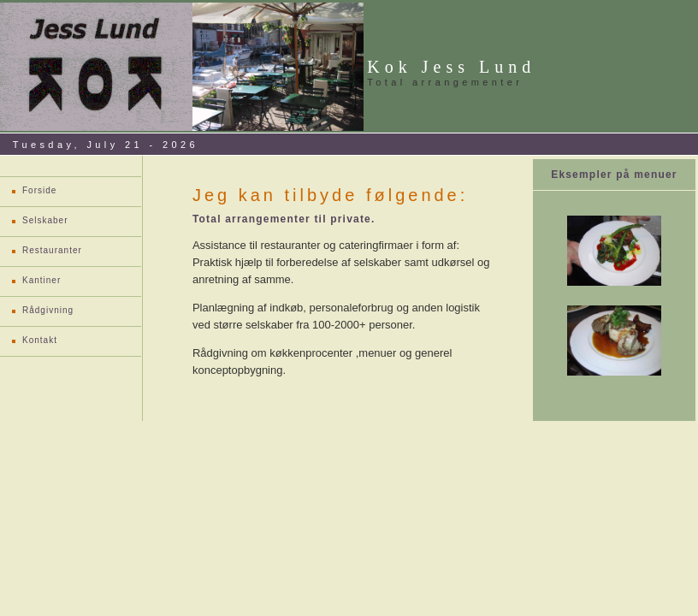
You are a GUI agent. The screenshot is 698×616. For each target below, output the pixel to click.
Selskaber (45, 220)
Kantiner (41, 280)
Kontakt (40, 340)
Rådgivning (48, 310)
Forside (39, 190)
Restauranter (52, 250)
